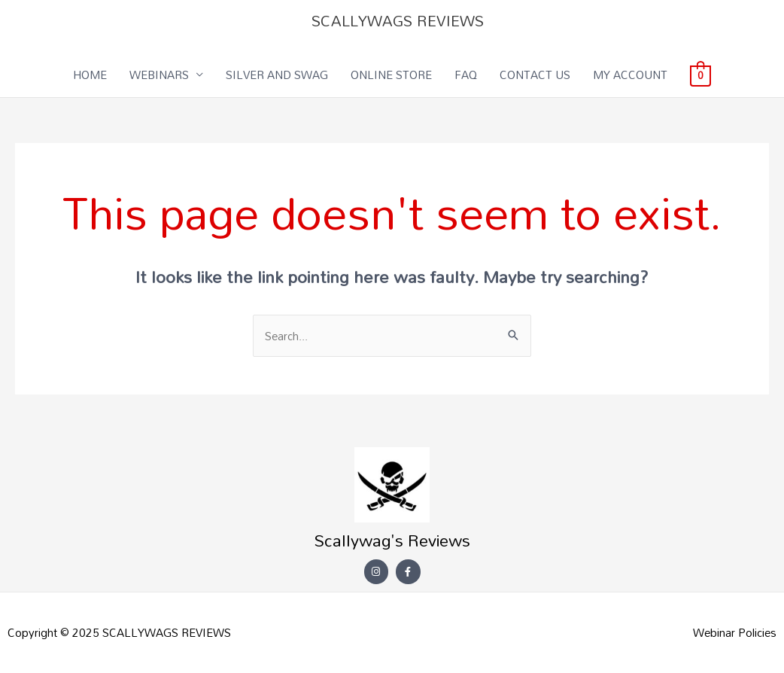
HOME (90, 75)
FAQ (466, 75)
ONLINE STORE (391, 75)
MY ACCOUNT (630, 75)
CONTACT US (535, 75)
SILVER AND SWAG (277, 75)
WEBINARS (159, 75)
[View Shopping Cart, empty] (700, 75)
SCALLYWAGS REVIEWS (398, 20)
